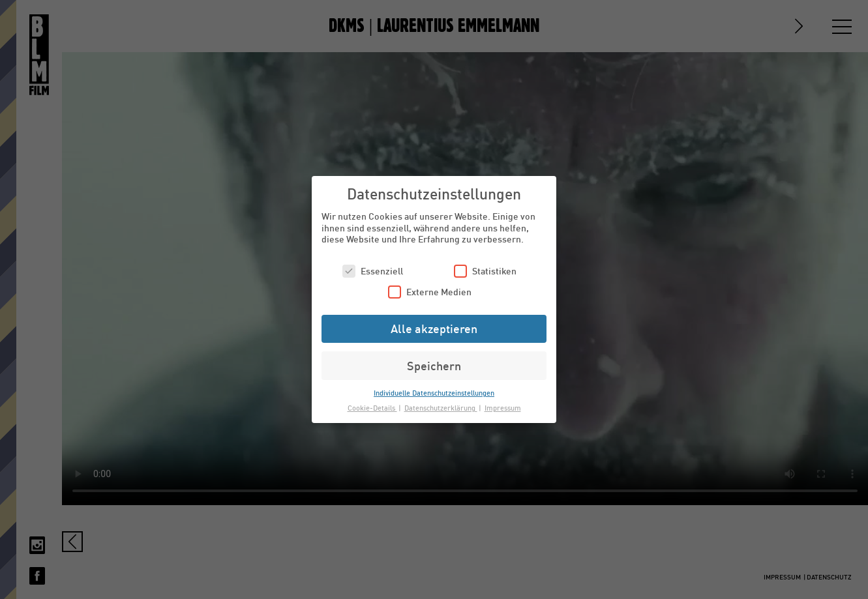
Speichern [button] (434, 366)
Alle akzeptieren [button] (434, 329)
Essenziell (373, 271)
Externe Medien (430, 292)
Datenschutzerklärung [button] (441, 408)
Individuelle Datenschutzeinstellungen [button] (434, 393)
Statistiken (485, 271)
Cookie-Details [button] (372, 408)
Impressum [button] (503, 408)
